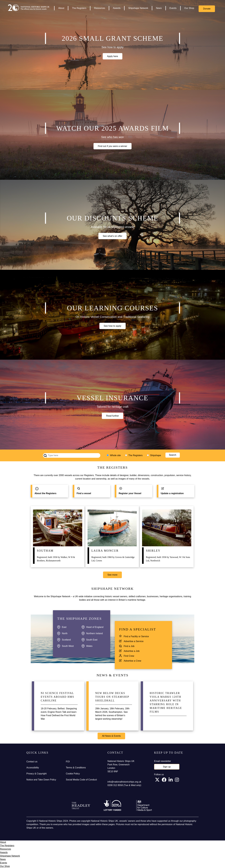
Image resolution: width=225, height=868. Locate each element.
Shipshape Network (138, 8)
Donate (207, 9)
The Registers (79, 8)
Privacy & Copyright (37, 774)
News (159, 8)
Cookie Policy (73, 774)
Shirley (153, 551)
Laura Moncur (105, 551)
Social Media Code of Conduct (81, 780)
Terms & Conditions (76, 768)
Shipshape (156, 455)
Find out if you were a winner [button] (113, 146)
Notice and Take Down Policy (41, 780)
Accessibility (33, 768)
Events (173, 8)
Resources (100, 8)
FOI (68, 762)
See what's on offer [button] (113, 236)
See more (112, 575)
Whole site (115, 455)
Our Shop (189, 8)
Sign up (167, 767)
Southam (45, 551)
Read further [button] (113, 416)
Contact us (32, 762)
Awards (117, 8)
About (61, 8)
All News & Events (111, 736)
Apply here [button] (113, 56)
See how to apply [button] (113, 326)
